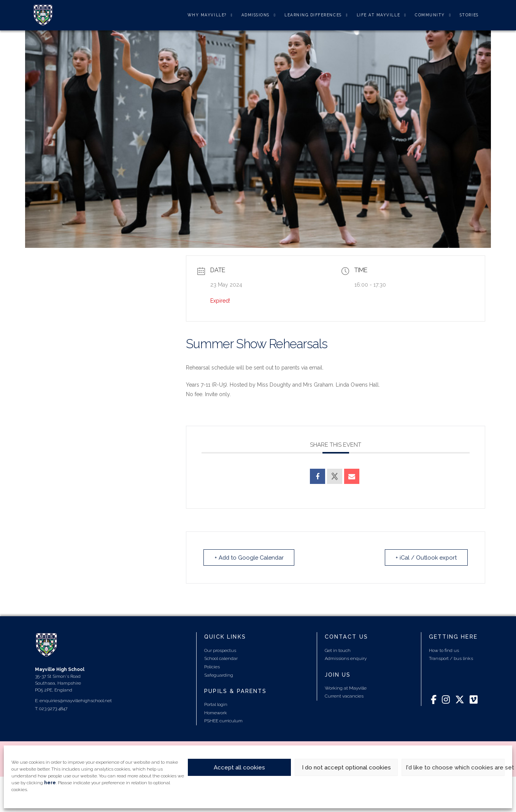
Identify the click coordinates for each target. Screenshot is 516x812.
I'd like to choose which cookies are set (455, 768)
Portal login (216, 704)
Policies (212, 667)
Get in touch (338, 650)
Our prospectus (220, 650)
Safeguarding (219, 675)
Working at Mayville (346, 688)
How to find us (444, 650)
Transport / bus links (451, 658)
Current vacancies (344, 696)
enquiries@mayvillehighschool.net (76, 701)
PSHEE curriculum (223, 721)
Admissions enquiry (346, 658)
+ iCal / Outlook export (426, 557)
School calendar (221, 658)
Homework (216, 712)
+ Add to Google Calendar (250, 557)
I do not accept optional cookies (346, 768)
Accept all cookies (239, 768)
